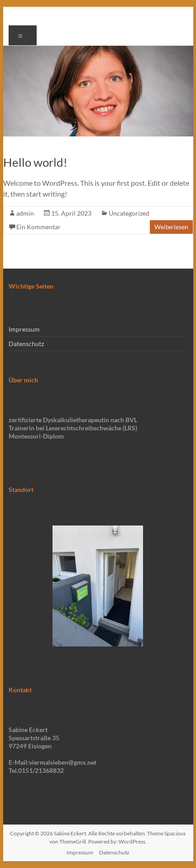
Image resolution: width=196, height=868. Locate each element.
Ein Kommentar (38, 227)
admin (25, 213)
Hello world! (35, 162)
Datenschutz (26, 344)
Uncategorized (129, 213)
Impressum (24, 329)
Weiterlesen (171, 227)
